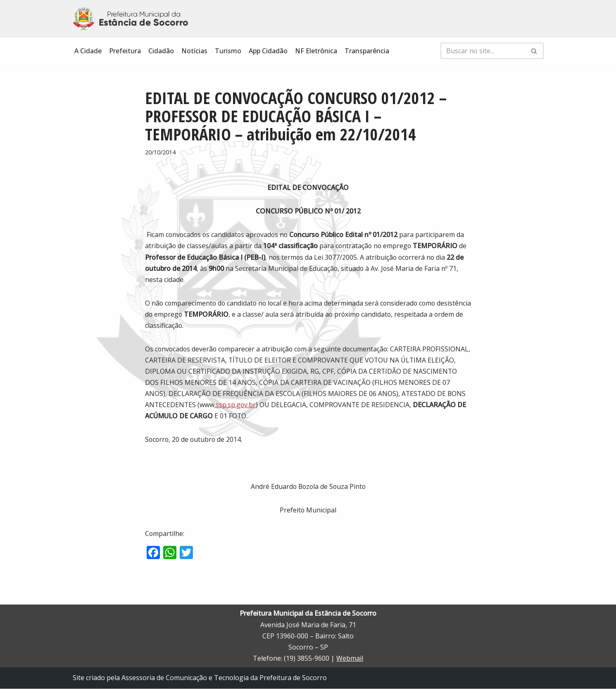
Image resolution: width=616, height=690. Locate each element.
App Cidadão (268, 51)
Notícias (194, 51)
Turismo (228, 51)
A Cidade (88, 51)
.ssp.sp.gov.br (303, 405)
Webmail (350, 660)
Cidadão (161, 51)
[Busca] (483, 51)
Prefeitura (125, 51)
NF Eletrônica (316, 51)
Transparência (367, 51)
